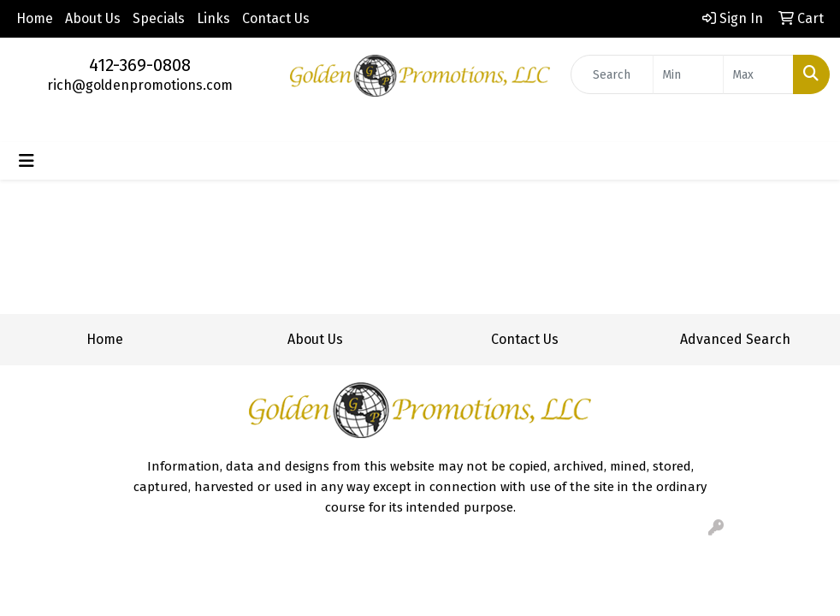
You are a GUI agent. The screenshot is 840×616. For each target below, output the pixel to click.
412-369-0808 (140, 65)
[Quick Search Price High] (758, 74)
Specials (159, 18)
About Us (93, 18)
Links (213, 18)
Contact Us (276, 18)
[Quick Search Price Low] (688, 74)
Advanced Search (735, 339)
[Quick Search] (612, 74)
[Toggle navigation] (27, 161)
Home (35, 18)
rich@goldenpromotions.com (140, 85)
